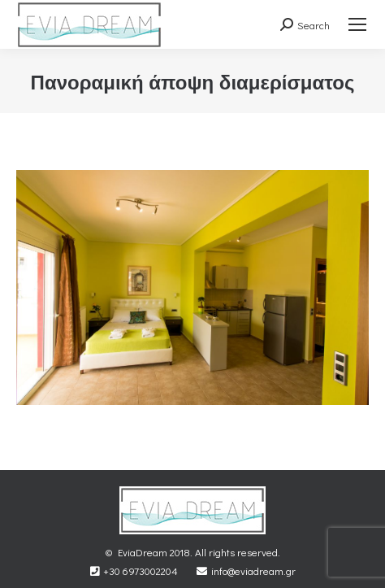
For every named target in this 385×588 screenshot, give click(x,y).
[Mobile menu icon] (357, 24)
